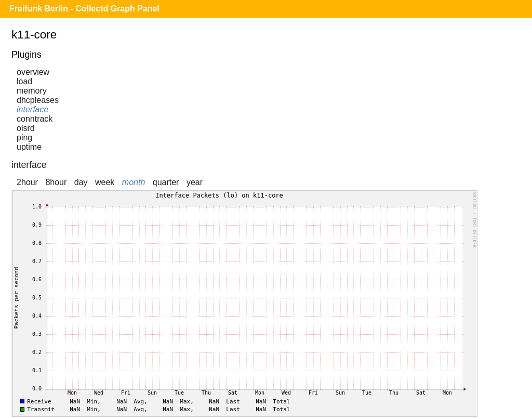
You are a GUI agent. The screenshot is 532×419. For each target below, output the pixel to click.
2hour (27, 182)
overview (33, 72)
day (81, 182)
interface (32, 109)
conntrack (35, 119)
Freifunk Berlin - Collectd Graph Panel (84, 9)
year (195, 182)
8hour (56, 182)
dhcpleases (38, 100)
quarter (166, 182)
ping (24, 138)
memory (32, 91)
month (134, 182)
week (105, 182)
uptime (29, 147)
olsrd (26, 128)
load (24, 81)
